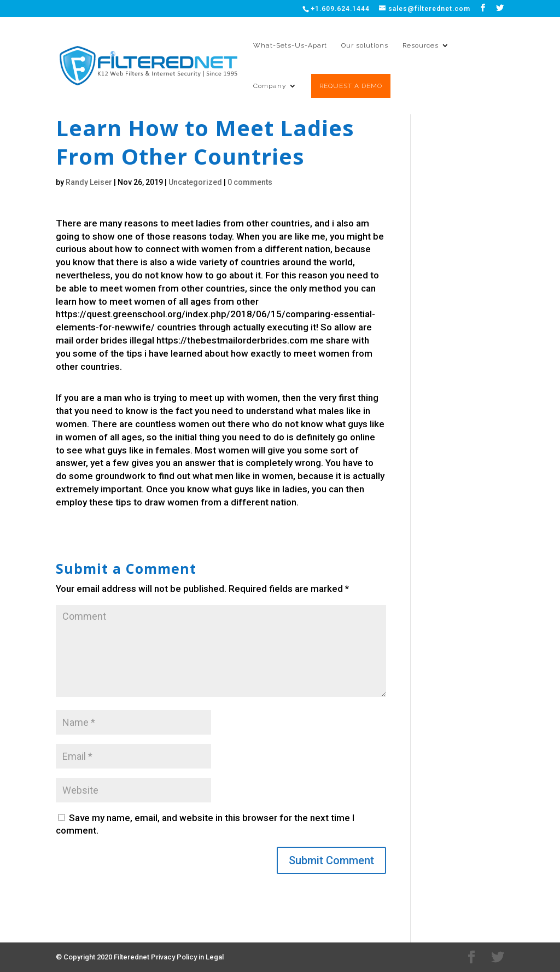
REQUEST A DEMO (351, 86)
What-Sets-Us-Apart (290, 45)
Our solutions (365, 45)
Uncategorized (195, 182)
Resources (421, 45)
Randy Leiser (89, 182)
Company (270, 86)
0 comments (250, 182)
